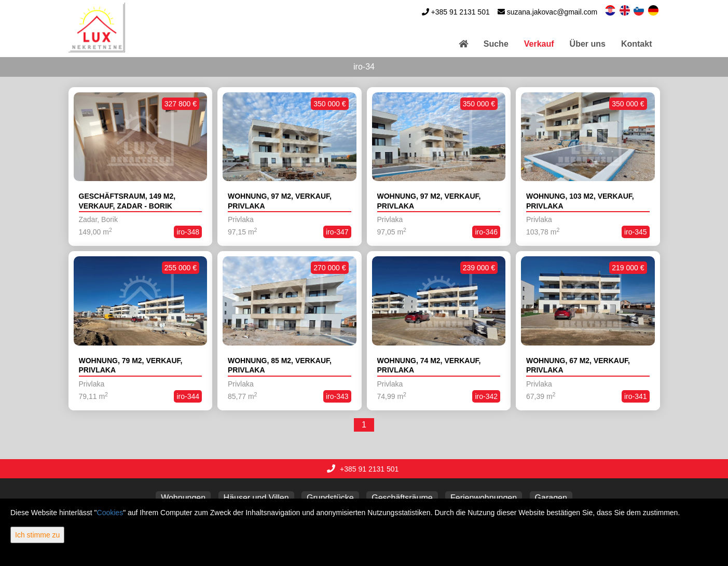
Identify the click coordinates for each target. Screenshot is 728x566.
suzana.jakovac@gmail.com (552, 12)
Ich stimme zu (37, 535)
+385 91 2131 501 (460, 12)
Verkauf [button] (539, 44)
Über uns (588, 44)
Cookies (110, 513)
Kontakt (637, 44)
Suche (496, 44)
